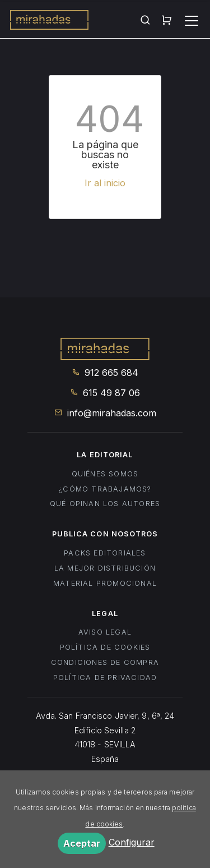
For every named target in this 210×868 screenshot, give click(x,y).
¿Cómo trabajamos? (105, 489)
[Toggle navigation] (192, 21)
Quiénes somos (105, 474)
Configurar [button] (132, 842)
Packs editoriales (105, 553)
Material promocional (105, 583)
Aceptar (82, 843)
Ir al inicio (105, 183)
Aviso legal (105, 632)
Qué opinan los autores (105, 504)
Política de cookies (105, 647)
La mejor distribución (105, 568)
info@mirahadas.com (105, 413)
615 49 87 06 (105, 393)
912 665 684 (105, 373)
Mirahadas (49, 21)
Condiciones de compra (105, 662)
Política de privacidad (105, 678)
